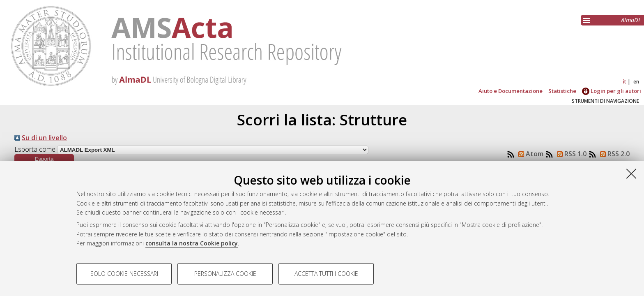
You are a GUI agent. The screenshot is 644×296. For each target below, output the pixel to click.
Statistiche (562, 91)
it (625, 82)
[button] (44, 159)
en (636, 82)
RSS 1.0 (570, 154)
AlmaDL (631, 20)
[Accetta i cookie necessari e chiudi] (631, 173)
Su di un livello (44, 138)
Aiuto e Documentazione (511, 91)
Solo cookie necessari (124, 274)
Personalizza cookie (225, 274)
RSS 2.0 (613, 154)
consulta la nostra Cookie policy (192, 243)
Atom (529, 154)
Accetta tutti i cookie (326, 274)
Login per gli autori (612, 91)
